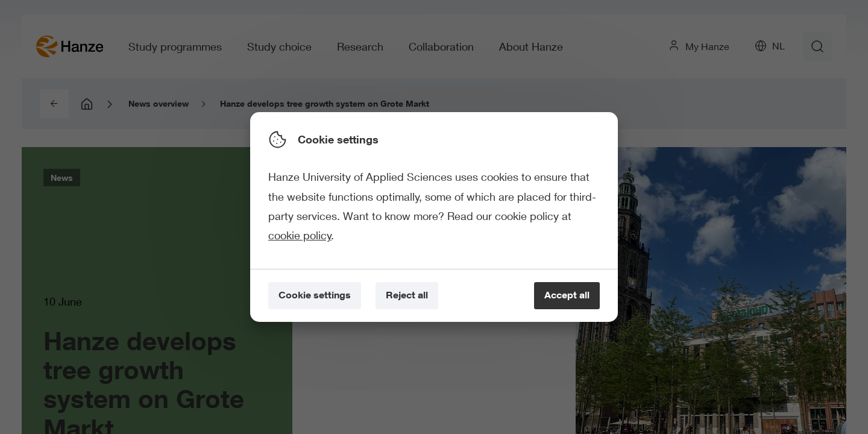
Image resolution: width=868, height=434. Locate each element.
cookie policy (300, 235)
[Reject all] (407, 296)
